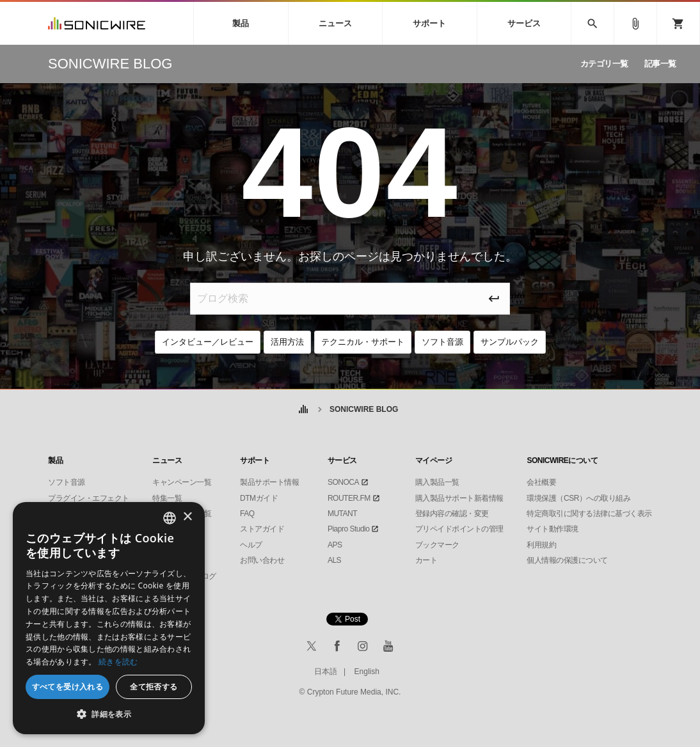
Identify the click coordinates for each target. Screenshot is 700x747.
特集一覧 (167, 498)
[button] (109, 714)
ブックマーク (437, 545)
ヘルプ (251, 545)
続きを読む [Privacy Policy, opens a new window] (118, 662)
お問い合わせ (262, 560)
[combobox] (170, 518)
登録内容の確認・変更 (452, 514)
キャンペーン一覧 (182, 482)
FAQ (247, 514)
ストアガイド (262, 529)
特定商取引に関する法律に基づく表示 (589, 514)
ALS (334, 560)
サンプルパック (510, 342)
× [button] (187, 517)
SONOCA (343, 482)
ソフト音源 (442, 342)
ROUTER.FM (349, 498)
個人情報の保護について (567, 560)
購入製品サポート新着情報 (459, 498)
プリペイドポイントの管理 (459, 529)
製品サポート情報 (269, 482)
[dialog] (109, 618)
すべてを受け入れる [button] (68, 687)
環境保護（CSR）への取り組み (578, 498)
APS (335, 545)
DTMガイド (259, 498)
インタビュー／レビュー (208, 342)
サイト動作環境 (553, 529)
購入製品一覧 (437, 482)
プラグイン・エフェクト (89, 498)
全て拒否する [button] (154, 687)
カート (426, 560)
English (367, 672)
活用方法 (287, 342)
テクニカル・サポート (363, 342)
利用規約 (541, 545)
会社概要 (541, 482)
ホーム (304, 410)
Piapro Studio (349, 529)
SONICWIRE (97, 23)
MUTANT (342, 514)
